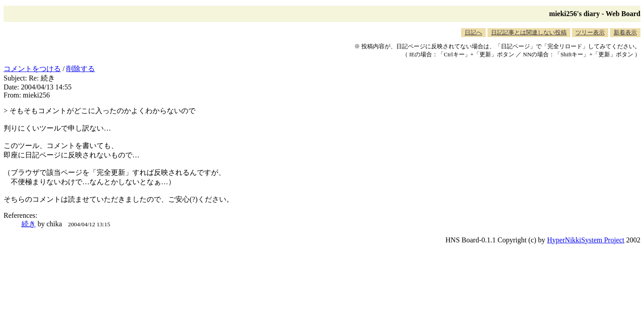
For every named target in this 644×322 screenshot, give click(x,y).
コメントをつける (32, 69)
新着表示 (625, 32)
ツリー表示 (590, 32)
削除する (80, 69)
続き (29, 224)
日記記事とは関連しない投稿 (529, 32)
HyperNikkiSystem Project (586, 240)
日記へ (473, 32)
